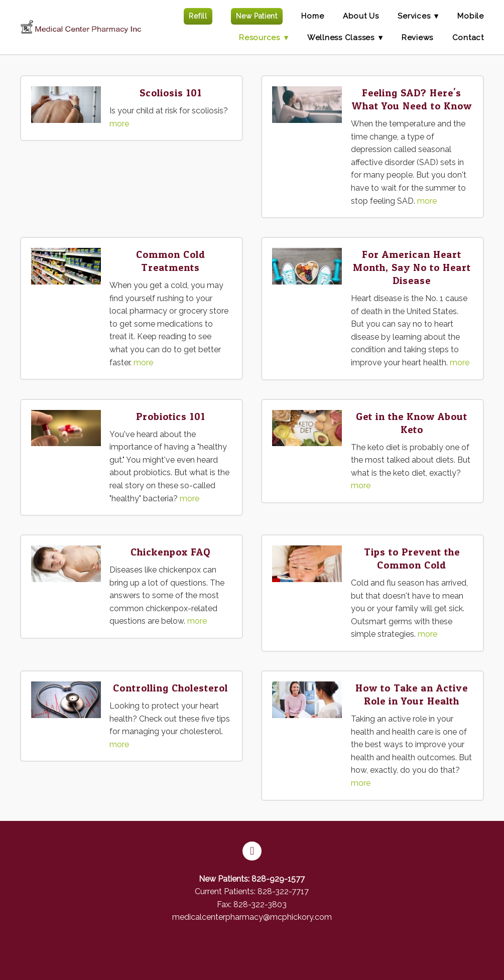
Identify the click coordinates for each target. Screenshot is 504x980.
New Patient (257, 16)
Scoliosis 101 (171, 93)
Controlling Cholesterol (170, 688)
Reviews (417, 38)
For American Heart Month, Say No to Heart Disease (412, 267)
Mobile (471, 16)
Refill (198, 16)
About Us (361, 16)
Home (312, 16)
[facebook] (252, 851)
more (119, 124)
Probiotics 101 (171, 416)
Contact (468, 38)
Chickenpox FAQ (170, 552)
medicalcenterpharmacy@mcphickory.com (252, 917)
